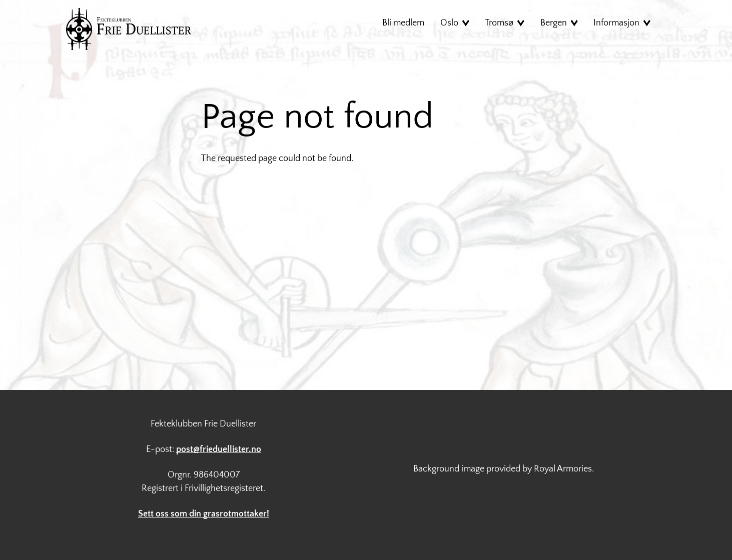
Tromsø (499, 23)
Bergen (554, 23)
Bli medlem (403, 23)
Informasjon (616, 23)
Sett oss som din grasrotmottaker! (204, 514)
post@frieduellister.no (219, 449)
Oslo (449, 23)
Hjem (129, 29)
